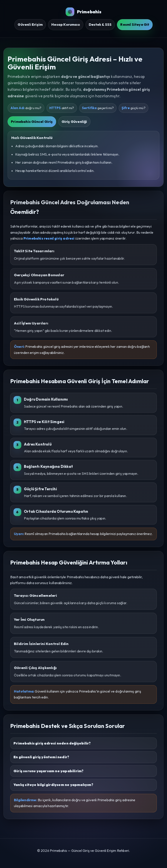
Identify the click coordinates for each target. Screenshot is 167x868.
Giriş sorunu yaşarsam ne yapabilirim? (48, 771)
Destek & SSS (100, 24)
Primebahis (84, 12)
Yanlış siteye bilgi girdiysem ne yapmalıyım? (53, 785)
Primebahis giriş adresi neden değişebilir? (52, 743)
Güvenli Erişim (30, 24)
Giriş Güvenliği (74, 122)
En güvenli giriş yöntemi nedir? (41, 757)
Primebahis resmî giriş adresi (49, 238)
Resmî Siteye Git (135, 24)
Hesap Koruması (66, 24)
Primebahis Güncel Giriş (32, 122)
